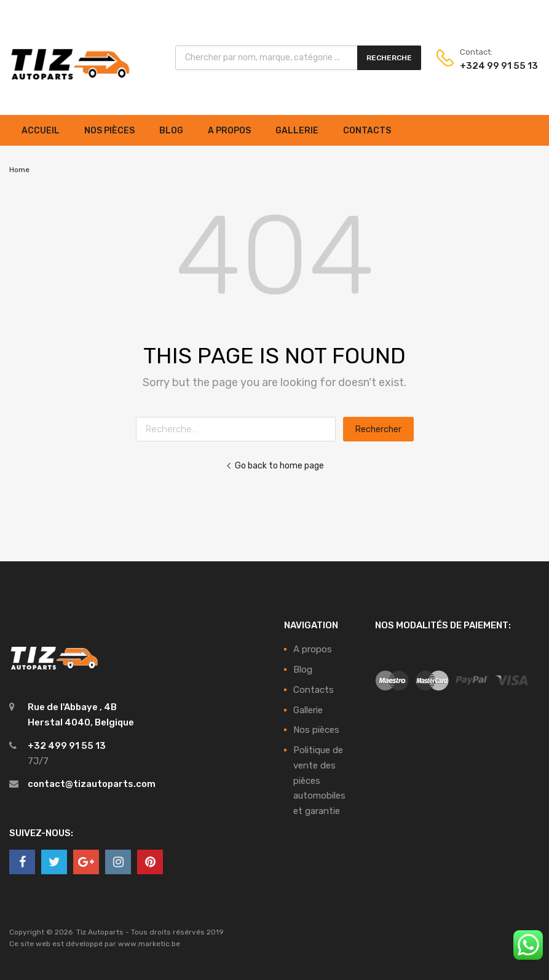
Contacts (367, 131)
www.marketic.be (149, 944)
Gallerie (297, 131)
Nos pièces (109, 131)
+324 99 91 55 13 (490, 66)
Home (19, 170)
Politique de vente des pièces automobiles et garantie (319, 780)
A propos (229, 131)
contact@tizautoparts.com (92, 784)
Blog (171, 131)
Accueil (41, 131)
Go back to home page (275, 465)
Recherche (389, 58)
